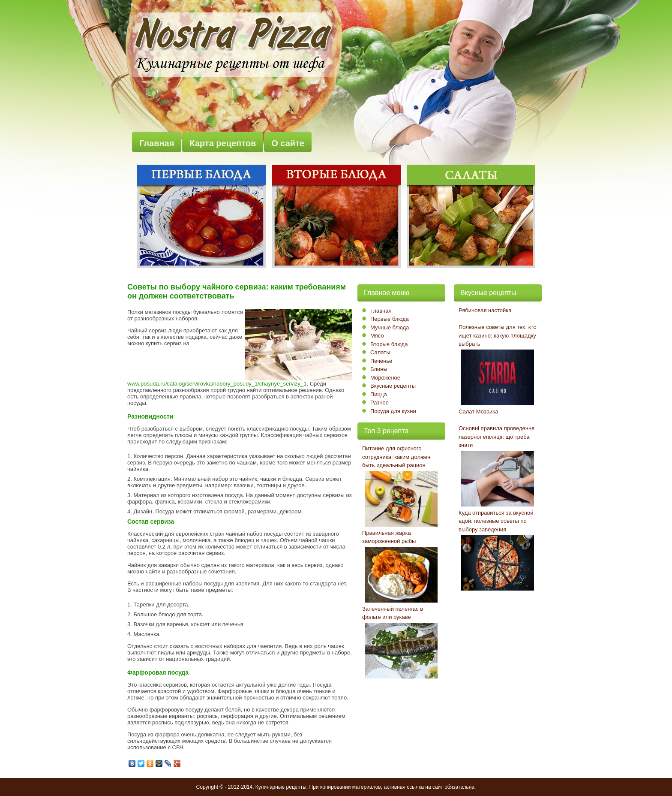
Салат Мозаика (478, 412)
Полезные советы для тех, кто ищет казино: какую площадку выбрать (498, 335)
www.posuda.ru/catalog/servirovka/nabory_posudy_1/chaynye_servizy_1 (217, 384)
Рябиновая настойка (485, 310)
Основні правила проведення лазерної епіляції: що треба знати (496, 437)
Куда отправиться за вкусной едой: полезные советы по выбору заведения (496, 521)
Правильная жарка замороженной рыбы (389, 537)
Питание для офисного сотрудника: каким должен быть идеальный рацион (396, 457)
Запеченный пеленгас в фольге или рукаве (393, 613)
